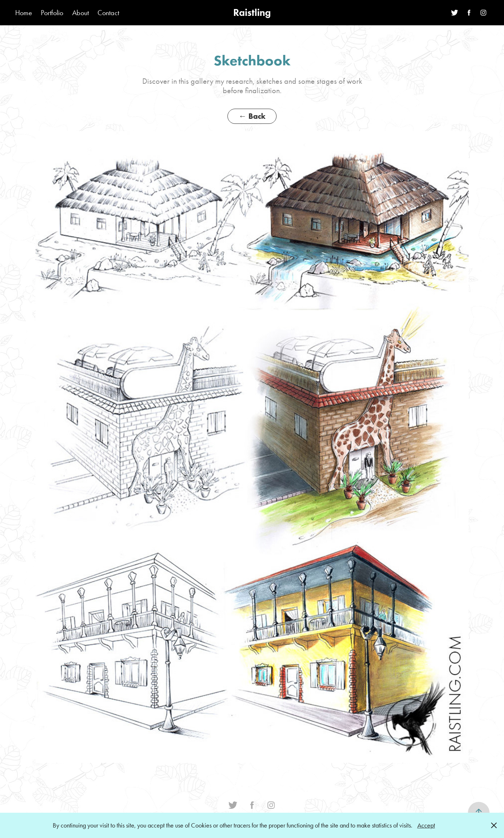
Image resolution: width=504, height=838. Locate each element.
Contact (108, 13)
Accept (426, 825)
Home (24, 13)
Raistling (252, 12)
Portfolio (52, 13)
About (81, 13)
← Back (252, 116)
